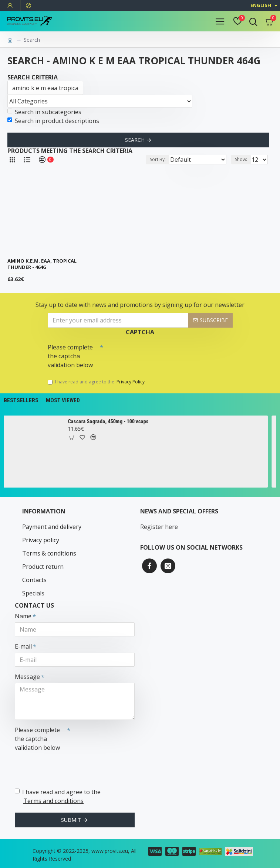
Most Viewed (63, 400)
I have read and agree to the (97, 382)
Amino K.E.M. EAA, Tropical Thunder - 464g (42, 264)
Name (23, 616)
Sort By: (158, 159)
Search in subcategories (44, 112)
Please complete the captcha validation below (70, 356)
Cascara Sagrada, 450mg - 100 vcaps (111, 421)
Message (27, 677)
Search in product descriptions (53, 121)
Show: (241, 159)
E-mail (23, 646)
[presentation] (155, 353)
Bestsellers (21, 400)
